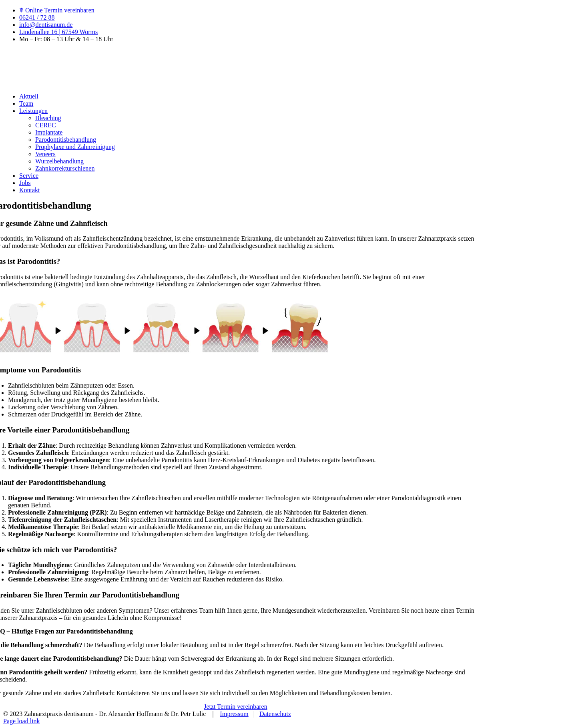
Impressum (234, 714)
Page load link (22, 721)
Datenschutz (275, 714)
